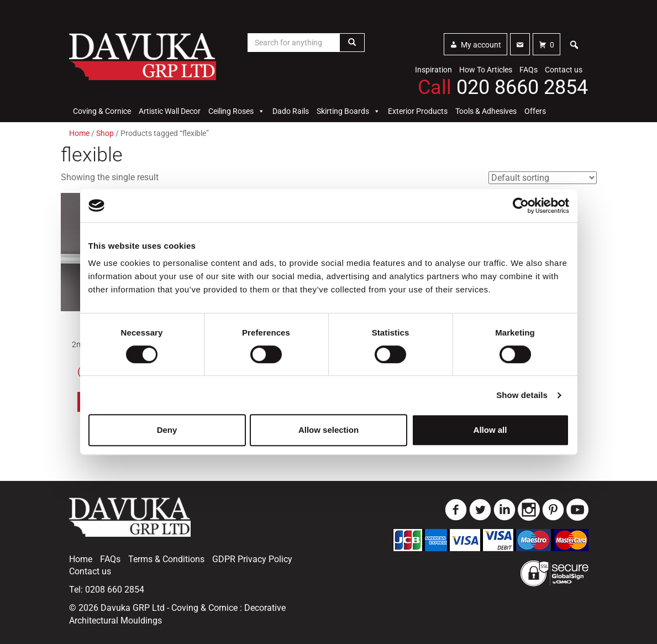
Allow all (490, 430)
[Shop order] (543, 178)
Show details (522, 395)
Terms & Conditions (166, 559)
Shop (105, 133)
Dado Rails (291, 111)
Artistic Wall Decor (170, 111)
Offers (535, 111)
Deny (167, 430)
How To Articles (486, 70)
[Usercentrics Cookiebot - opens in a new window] (521, 206)
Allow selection (328, 430)
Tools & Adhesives (486, 111)
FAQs (529, 70)
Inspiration (433, 70)
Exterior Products (418, 111)
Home (79, 133)
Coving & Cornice (102, 111)
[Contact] (520, 44)
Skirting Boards (348, 111)
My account (481, 45)
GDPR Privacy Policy (252, 559)
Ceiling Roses (236, 111)
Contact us (564, 70)
